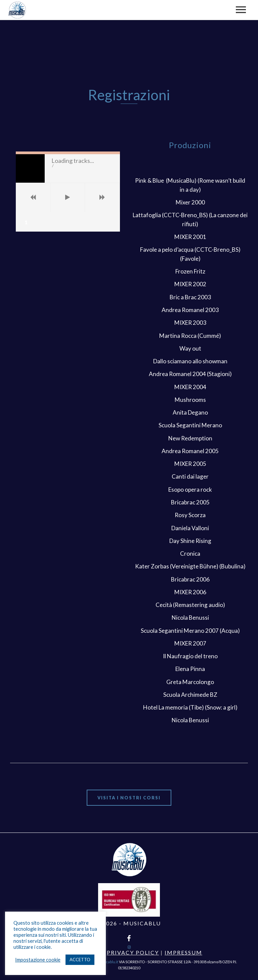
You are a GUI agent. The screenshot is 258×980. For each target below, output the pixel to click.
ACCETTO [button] (80, 960)
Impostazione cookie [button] (38, 960)
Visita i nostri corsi (129, 798)
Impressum (183, 952)
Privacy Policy (133, 952)
